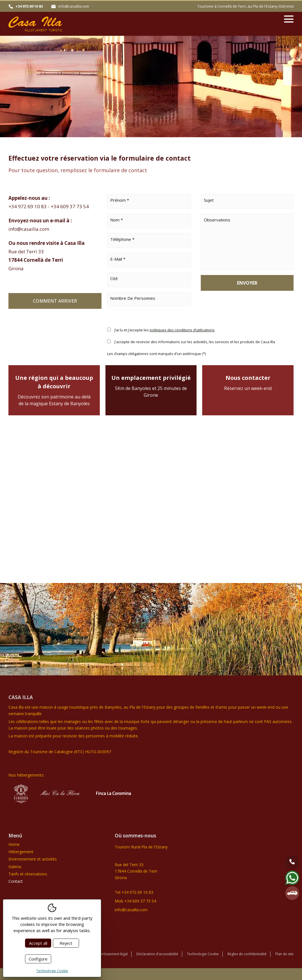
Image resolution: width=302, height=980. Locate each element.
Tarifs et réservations (28, 874)
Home (14, 844)
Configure (38, 959)
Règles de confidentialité (247, 954)
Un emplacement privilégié (151, 386)
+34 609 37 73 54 (70, 206)
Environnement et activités (33, 859)
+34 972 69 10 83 (29, 6)
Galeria (15, 867)
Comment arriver (55, 301)
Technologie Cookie (203, 954)
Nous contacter (248, 383)
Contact (16, 881)
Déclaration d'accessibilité (157, 954)
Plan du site (284, 954)
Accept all (38, 943)
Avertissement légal (112, 954)
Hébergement (21, 852)
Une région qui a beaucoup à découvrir (54, 390)
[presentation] (244, 310)
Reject (66, 943)
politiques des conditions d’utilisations (182, 330)
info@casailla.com (74, 6)
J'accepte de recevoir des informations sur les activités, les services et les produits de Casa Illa (195, 342)
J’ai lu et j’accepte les (164, 330)
